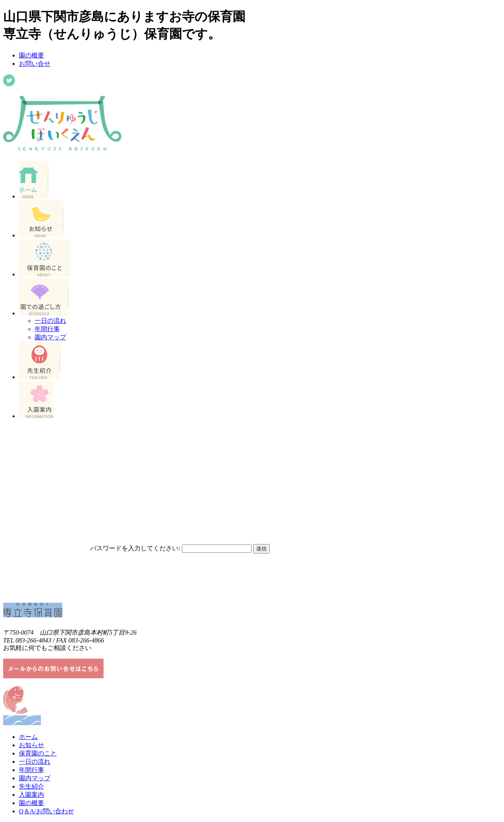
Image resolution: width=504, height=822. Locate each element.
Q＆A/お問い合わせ (46, 811)
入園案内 (31, 795)
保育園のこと (38, 753)
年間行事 (47, 329)
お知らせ (31, 745)
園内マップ (50, 337)
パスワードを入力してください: (135, 548)
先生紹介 (31, 786)
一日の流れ (50, 321)
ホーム (28, 737)
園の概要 (31, 55)
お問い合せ (35, 64)
